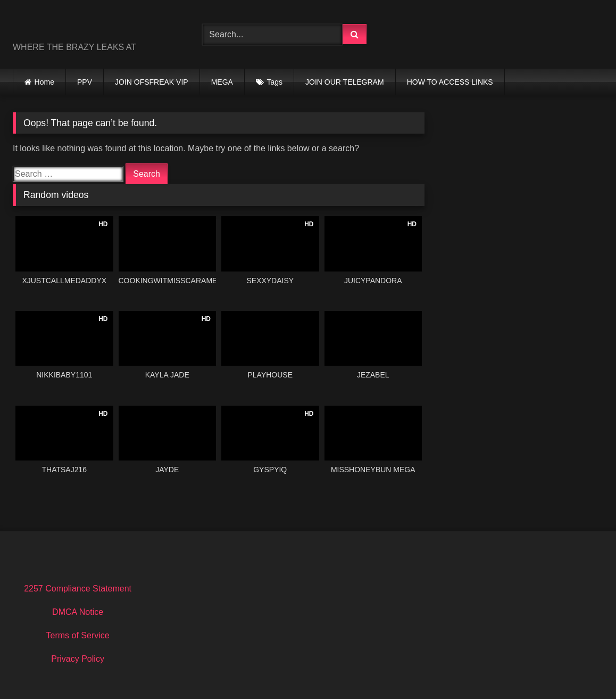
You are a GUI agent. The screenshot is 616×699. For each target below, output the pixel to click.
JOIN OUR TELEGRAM (345, 82)
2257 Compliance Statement (78, 589)
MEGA (222, 82)
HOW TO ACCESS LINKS (450, 82)
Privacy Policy (78, 659)
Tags (275, 82)
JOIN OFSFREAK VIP (152, 82)
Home (44, 82)
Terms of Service (78, 635)
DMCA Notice (78, 612)
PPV (85, 82)
